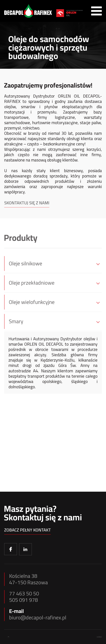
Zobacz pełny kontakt (27, 531)
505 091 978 (23, 600)
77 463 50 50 (24, 593)
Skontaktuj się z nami (27, 205)
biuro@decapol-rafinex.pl (38, 617)
